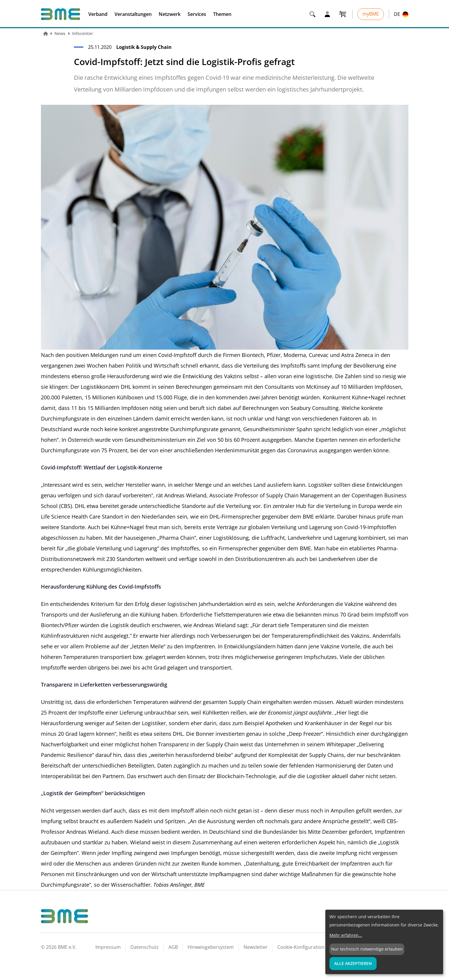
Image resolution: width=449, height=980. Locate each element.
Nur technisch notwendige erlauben (367, 949)
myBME (371, 14)
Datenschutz (145, 947)
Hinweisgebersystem (211, 947)
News (60, 33)
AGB (173, 947)
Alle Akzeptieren (353, 963)
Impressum (108, 947)
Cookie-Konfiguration (301, 947)
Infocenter (83, 33)
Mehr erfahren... (346, 935)
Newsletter (256, 947)
